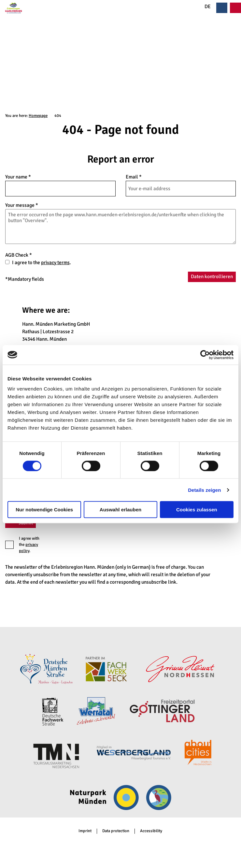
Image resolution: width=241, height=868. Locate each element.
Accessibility (151, 831)
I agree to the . (42, 263)
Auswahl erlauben (120, 510)
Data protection (116, 831)
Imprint (85, 831)
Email (134, 177)
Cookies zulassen (197, 510)
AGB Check (19, 255)
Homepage (38, 116)
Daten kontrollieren (212, 277)
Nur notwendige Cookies (44, 510)
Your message (22, 205)
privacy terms (55, 263)
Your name (18, 177)
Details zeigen (204, 490)
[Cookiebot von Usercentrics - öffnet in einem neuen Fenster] (205, 355)
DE (204, 7)
